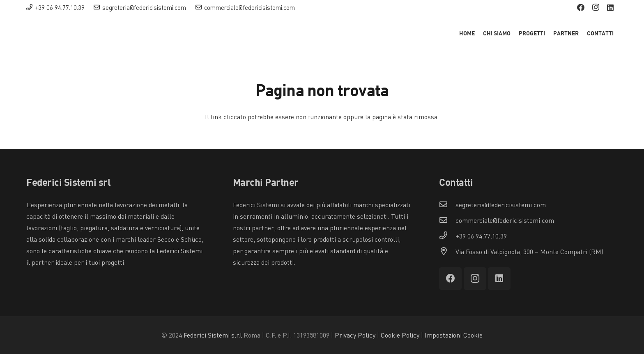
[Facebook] (581, 7)
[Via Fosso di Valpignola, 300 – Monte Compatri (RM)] (447, 252)
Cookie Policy (400, 335)
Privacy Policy (355, 335)
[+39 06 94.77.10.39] (447, 236)
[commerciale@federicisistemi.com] (447, 220)
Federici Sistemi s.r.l (213, 335)
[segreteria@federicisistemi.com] (447, 205)
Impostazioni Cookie (454, 335)
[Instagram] (596, 7)
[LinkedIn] (610, 7)
